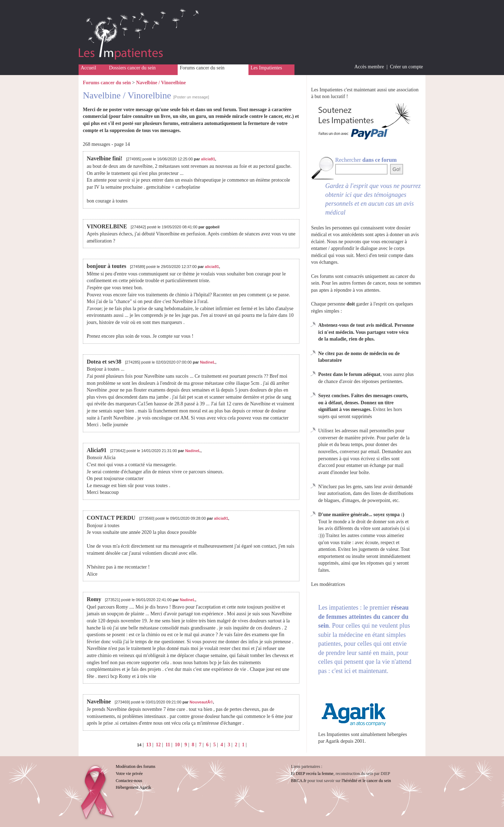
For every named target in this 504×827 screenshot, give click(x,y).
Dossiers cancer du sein (132, 68)
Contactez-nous (129, 781)
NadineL (208, 362)
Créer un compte (406, 67)
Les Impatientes (266, 68)
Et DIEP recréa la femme (312, 774)
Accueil (88, 68)
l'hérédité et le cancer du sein (366, 781)
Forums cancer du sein (202, 68)
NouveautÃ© (201, 702)
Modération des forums (136, 766)
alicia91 (208, 159)
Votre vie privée (129, 774)
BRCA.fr (299, 781)
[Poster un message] (191, 97)
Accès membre (369, 67)
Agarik (333, 741)
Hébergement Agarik (133, 787)
